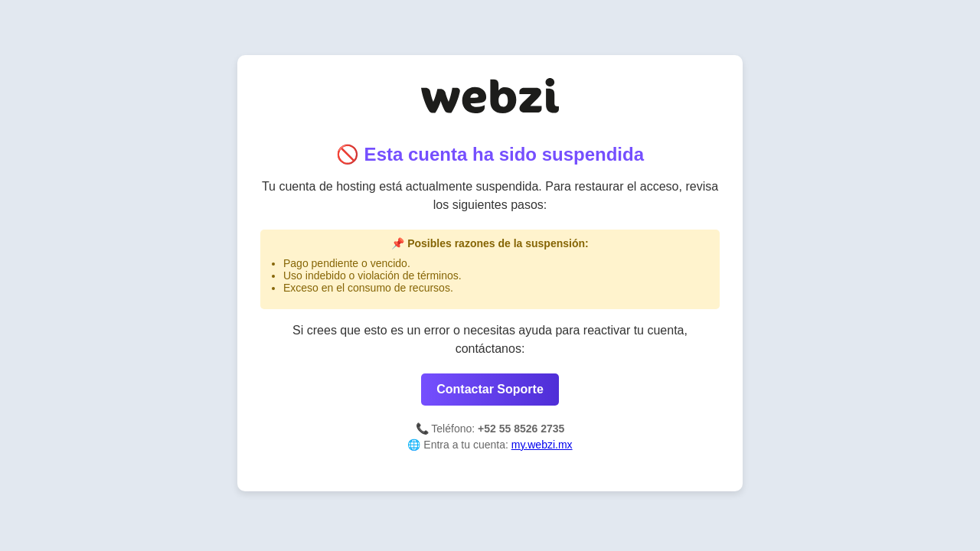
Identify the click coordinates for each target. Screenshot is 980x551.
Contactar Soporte (490, 389)
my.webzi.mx (542, 445)
